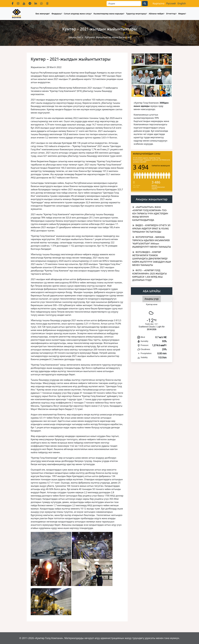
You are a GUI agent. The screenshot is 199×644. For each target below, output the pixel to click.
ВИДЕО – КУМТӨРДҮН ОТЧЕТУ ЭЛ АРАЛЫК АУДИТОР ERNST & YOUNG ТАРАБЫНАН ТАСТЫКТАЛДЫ (151, 229)
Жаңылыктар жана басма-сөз (113, 37)
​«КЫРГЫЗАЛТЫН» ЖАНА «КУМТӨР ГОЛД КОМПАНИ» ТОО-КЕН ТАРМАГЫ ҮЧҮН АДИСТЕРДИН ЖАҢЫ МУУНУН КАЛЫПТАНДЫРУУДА (150, 214)
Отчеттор (171, 14)
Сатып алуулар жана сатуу (77, 14)
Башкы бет (75, 37)
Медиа (182, 14)
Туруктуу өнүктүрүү (136, 14)
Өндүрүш (56, 14)
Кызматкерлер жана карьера (108, 14)
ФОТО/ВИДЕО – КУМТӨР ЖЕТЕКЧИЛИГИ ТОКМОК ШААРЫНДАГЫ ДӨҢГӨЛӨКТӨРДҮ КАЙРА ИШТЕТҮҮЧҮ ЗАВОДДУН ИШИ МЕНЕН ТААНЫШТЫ (152, 259)
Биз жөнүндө (42, 14)
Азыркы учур (152, 299)
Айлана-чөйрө (156, 14)
